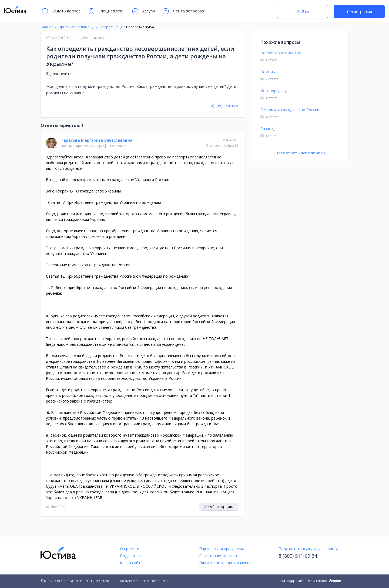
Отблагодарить (219, 507)
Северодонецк (94, 38)
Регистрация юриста (218, 556)
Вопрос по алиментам (281, 53)
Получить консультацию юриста (308, 549)
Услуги (144, 11)
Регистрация (359, 12)
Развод (267, 129)
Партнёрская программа (222, 549)
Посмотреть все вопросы (300, 153)
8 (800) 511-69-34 (298, 556)
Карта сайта (131, 563)
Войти (303, 12)
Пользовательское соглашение (145, 581)
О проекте (130, 549)
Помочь (268, 72)
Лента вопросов (183, 11)
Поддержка (130, 556)
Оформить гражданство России (290, 110)
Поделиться (225, 106)
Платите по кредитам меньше (227, 563)
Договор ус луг (274, 91)
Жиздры (97, 146)
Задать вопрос (61, 11)
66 (237, 146)
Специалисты (106, 11)
